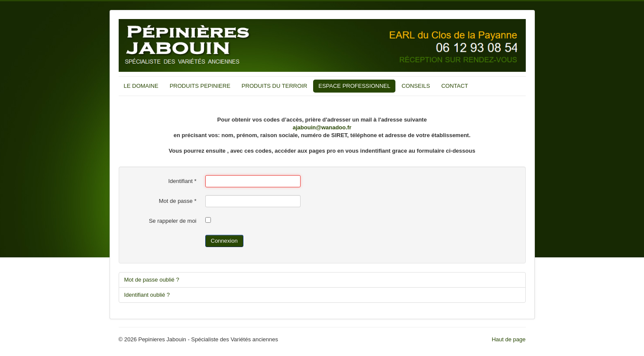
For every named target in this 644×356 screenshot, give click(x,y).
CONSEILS (416, 86)
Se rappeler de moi (173, 221)
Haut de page (508, 339)
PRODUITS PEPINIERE (200, 86)
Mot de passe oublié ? (152, 280)
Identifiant (182, 181)
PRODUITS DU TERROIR (274, 86)
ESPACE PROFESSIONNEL (354, 86)
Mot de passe (178, 201)
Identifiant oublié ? (147, 295)
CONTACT (455, 86)
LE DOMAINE (141, 86)
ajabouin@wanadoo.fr (322, 127)
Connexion (224, 241)
